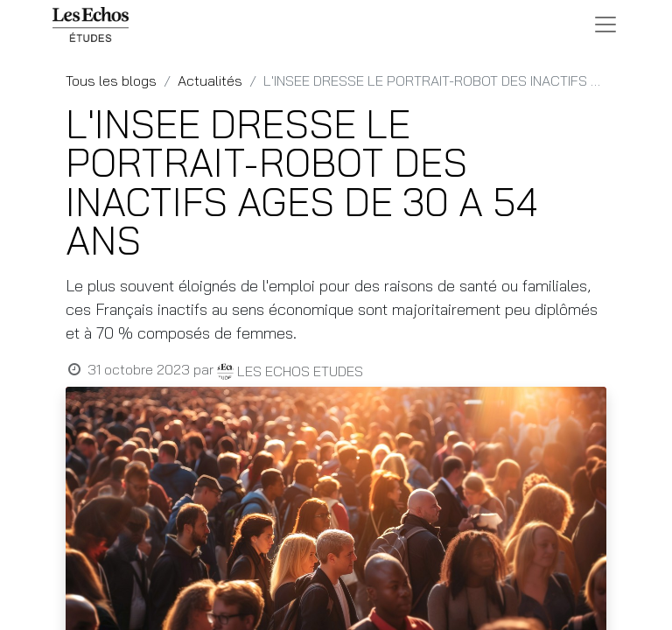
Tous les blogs (111, 80)
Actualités (210, 80)
